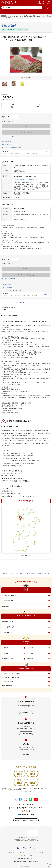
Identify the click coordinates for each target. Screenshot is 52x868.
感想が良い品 (6, 606)
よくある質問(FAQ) (26, 733)
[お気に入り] (49, 865)
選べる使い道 (7, 142)
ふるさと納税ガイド (26, 712)
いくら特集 (30, 648)
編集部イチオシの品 (8, 621)
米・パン (12, 302)
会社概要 (11, 852)
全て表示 (46, 151)
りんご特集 (5, 653)
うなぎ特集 (5, 648)
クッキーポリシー (34, 855)
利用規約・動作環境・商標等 (26, 858)
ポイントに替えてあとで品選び (11, 678)
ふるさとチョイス (27, 805)
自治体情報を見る (26, 501)
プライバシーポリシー (20, 855)
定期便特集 (30, 659)
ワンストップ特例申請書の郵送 (12, 148)
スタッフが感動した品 (8, 627)
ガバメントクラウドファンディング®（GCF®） (27, 808)
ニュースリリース (21, 852)
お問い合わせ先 (8, 145)
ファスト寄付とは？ (9, 136)
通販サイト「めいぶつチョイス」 (26, 820)
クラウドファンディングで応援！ (11, 673)
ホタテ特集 (30, 653)
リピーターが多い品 (8, 601)
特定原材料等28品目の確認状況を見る (26, 179)
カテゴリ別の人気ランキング (10, 595)
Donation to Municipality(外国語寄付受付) (26, 862)
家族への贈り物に (7, 686)
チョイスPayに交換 (7, 682)
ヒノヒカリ (23, 302)
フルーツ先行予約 (7, 632)
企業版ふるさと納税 (27, 815)
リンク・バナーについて (36, 852)
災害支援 (27, 811)
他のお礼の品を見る (21, 195)
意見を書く (26, 755)
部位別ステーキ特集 (8, 659)
